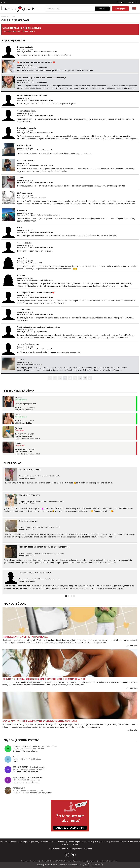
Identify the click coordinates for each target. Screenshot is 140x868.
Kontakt (65, 849)
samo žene (22, 258)
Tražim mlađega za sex (30, 470)
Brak (96, 842)
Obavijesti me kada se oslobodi (30, 439)
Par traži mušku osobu (38, 198)
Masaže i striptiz (74, 842)
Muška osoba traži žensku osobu (45, 52)
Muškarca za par (25, 193)
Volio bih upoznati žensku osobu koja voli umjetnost (44, 547)
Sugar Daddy (30, 67)
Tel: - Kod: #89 (24, 435)
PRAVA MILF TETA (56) (29, 495)
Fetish (15, 761)
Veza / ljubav (31, 215)
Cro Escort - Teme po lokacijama (26, 751)
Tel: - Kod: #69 (24, 422)
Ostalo (76, 844)
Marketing (88, 849)
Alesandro (22, 210)
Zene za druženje (25, 47)
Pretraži (102, 9)
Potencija (62, 842)
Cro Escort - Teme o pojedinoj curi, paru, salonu (32, 793)
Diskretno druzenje (28, 521)
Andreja (18, 428)
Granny (16, 757)
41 (85, 378)
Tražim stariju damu (27, 111)
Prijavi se (120, 2)
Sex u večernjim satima (28, 344)
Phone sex (115, 842)
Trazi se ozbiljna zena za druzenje (35, 573)
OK (86, 865)
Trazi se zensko (24, 243)
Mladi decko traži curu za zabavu (33, 95)
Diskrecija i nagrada (26, 128)
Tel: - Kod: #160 (25, 409)
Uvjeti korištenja (54, 849)
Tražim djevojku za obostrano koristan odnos (39, 327)
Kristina (18, 398)
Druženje (29, 52)
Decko (20, 227)
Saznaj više (97, 865)
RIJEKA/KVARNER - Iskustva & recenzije (29, 777)
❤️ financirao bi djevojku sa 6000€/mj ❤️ (36, 62)
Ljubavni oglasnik (7, 16)
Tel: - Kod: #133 (25, 451)
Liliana (18, 415)
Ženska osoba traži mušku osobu (41, 165)
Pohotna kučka (19, 788)
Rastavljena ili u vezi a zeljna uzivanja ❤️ (36, 292)
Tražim (20, 178)
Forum (4, 2)
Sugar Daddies (42, 67)
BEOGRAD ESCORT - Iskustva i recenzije (29, 767)
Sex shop (67, 844)
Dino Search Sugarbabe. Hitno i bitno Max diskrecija (42, 78)
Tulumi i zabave (134, 842)
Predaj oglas (120, 9)
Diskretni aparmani (49, 842)
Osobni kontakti (32, 263)
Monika (18, 443)
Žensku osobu (24, 310)
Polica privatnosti (76, 849)
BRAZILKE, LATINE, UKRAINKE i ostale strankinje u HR (35, 746)
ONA (41, 263)
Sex (31, 31)
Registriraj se (133, 2)
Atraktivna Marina (26, 160)
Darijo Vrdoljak (24, 145)
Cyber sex (38, 502)
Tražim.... (21, 359)
